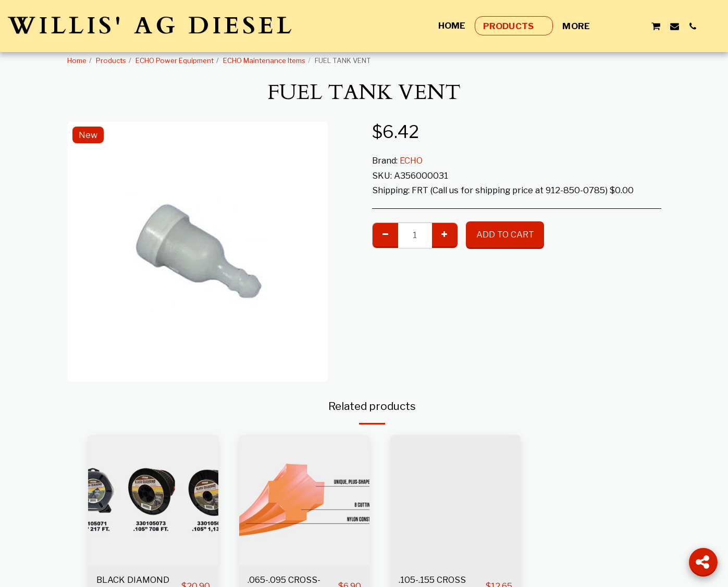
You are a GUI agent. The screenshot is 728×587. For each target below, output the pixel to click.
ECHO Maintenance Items (264, 60)
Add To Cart (505, 234)
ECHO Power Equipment (175, 60)
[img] (153, 500)
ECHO (411, 160)
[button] (619, 26)
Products (111, 60)
